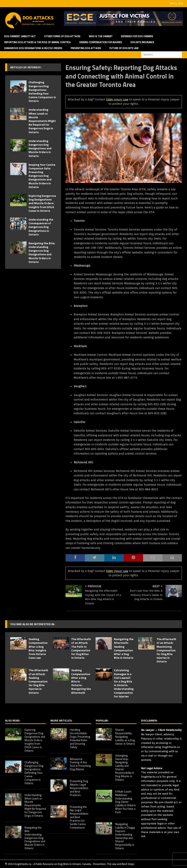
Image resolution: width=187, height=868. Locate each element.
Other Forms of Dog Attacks (62, 36)
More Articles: (61, 720)
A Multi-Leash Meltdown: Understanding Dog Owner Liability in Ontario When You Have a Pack (125, 802)
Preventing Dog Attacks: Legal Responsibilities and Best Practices (79, 788)
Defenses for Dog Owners (137, 36)
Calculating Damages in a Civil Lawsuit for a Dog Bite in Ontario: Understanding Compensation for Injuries (124, 683)
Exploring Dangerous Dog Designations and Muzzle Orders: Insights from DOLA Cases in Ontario (42, 203)
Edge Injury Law (117, 99)
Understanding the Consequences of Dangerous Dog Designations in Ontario (41, 227)
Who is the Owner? (101, 36)
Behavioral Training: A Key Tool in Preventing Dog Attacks (80, 764)
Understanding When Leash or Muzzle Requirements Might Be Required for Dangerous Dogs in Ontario (42, 121)
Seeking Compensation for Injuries (101, 42)
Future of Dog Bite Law (124, 48)
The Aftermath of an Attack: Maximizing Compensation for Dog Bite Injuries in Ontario (166, 650)
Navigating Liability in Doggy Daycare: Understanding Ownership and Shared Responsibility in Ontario (125, 836)
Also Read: (13, 720)
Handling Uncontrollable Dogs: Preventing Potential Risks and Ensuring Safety (80, 738)
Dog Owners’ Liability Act (20, 36)
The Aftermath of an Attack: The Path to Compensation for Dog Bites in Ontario (81, 648)
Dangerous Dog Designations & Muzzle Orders (33, 48)
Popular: (102, 720)
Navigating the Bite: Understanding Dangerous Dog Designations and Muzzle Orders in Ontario (42, 252)
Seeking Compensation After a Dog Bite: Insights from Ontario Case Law (38, 648)
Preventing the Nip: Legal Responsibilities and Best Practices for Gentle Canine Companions (79, 817)
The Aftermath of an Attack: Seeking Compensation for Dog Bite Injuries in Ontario (38, 681)
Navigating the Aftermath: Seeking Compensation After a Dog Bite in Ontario (124, 648)
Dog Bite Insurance (142, 42)
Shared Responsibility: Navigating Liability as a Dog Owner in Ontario (125, 737)
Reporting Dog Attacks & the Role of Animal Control (38, 42)
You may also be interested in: (33, 624)
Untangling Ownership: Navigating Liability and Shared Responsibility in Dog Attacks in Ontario (125, 768)
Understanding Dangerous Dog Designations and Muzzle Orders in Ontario (40, 148)
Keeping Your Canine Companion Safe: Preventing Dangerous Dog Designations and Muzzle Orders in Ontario (42, 176)
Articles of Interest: (26, 67)
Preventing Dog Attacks (86, 48)
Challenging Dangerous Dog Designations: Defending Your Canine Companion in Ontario (42, 91)
